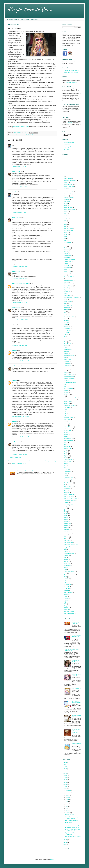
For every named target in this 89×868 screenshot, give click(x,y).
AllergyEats (67, 144)
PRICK (66, 491)
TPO (65, 583)
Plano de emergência (69, 479)
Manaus (66, 425)
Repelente (67, 527)
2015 (66, 782)
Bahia (65, 221)
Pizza (65, 475)
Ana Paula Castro (68, 198)
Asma (65, 215)
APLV (65, 205)
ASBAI (66, 213)
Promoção (67, 502)
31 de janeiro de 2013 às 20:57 (20, 345)
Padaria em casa (70, 815)
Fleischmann (67, 327)
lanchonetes (67, 394)
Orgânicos (67, 456)
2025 (66, 764)
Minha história (69, 823)
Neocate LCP (67, 446)
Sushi (65, 567)
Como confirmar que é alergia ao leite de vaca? (73, 830)
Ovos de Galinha (68, 460)
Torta (65, 581)
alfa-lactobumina (68, 190)
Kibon (65, 386)
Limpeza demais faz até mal (72, 827)
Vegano (66, 600)
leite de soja (67, 404)
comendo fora (67, 256)
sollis (65, 558)
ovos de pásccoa (68, 462)
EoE (65, 311)
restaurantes (67, 533)
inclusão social (68, 365)
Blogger (52, 860)
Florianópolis (67, 328)
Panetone (66, 464)
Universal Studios (68, 592)
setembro (68, 797)
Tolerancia (67, 579)
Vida (65, 604)
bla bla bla (67, 234)
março (67, 811)
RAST (65, 512)
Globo (65, 342)
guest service (67, 350)
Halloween (67, 352)
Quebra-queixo (68, 510)
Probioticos (67, 493)
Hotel (65, 357)
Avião (65, 217)
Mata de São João (69, 427)
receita (66, 516)
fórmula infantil (68, 330)
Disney (66, 300)
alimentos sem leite (69, 192)
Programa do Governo (70, 500)
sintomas (66, 552)
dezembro (68, 791)
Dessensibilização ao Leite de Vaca (76, 675)
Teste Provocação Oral (70, 571)
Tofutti (65, 577)
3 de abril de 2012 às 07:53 (19, 212)
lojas (65, 415)
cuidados (66, 273)
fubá (65, 336)
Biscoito (66, 233)
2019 (66, 773)
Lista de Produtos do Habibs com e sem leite (72, 650)
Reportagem (67, 529)
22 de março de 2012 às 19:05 (20, 187)
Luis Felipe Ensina (69, 417)
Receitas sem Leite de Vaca (30, 20)
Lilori (65, 411)
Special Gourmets (68, 150)
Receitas (66, 518)
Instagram (66, 373)
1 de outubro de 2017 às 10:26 (20, 454)
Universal (66, 590)
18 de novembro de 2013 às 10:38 (20, 416)
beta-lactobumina (68, 231)
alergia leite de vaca (69, 186)
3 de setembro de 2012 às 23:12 (20, 302)
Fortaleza (66, 332)
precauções (67, 489)
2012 (66, 789)
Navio (65, 444)
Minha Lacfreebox (68, 438)
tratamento (67, 587)
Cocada (66, 252)
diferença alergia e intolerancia (72, 298)
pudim (65, 508)
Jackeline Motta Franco (70, 382)
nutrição (66, 450)
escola (66, 315)
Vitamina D (67, 608)
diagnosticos (67, 290)
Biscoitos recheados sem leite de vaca (26, 471)
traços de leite (67, 585)
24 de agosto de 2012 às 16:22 (20, 266)
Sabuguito (66, 537)
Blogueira (70, 123)
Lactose (66, 390)
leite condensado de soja (70, 400)
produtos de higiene (69, 496)
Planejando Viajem (69, 477)
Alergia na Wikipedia (69, 142)
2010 (66, 842)
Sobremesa (67, 556)
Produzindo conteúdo (12, 20)
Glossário (66, 346)
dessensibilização (23, 135)
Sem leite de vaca (68, 543)
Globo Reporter (68, 344)
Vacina (66, 596)
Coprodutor (67, 263)
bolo (65, 238)
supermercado (68, 565)
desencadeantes (68, 284)
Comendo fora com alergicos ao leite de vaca (73, 818)
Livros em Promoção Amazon (71, 70)
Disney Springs (68, 301)
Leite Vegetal (67, 408)
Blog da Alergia (68, 146)
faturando (66, 323)
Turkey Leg (67, 588)
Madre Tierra (67, 419)
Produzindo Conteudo (71, 82)
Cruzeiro (66, 269)
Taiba (65, 569)
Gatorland (66, 340)
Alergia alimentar (68, 184)
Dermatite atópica (68, 280)
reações (36, 135)
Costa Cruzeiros (68, 265)
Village (66, 606)
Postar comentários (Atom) (19, 463)
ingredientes (67, 369)
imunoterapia (67, 363)
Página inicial (33, 461)
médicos (66, 433)
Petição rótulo (67, 471)
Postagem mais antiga (51, 461)
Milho (65, 437)
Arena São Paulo (68, 207)
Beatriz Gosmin (16, 217)
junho (67, 804)
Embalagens (67, 307)
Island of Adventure (69, 379)
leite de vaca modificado (70, 406)
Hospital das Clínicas (69, 355)
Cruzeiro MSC (67, 271)
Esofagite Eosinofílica (69, 317)
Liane (65, 410)
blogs (65, 236)
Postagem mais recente (14, 461)
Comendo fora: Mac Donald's (75, 661)
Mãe (65, 421)
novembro (68, 793)
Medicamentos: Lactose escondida (76, 702)
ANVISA (66, 204)
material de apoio (68, 429)
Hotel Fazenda (68, 359)
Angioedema (67, 202)
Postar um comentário (15, 458)
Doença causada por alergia (72, 825)
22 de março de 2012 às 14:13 (20, 166)
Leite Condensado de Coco (71, 398)
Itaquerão (66, 381)
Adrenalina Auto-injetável (70, 180)
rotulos (66, 535)
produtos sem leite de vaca (71, 498)
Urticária (66, 594)
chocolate (66, 250)
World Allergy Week (69, 614)
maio (67, 806)
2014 (66, 784)
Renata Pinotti (67, 525)
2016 (66, 780)
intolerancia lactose (69, 377)
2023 (66, 767)
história (29, 135)
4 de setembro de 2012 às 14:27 (20, 320)
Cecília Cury (67, 248)
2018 (66, 776)
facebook (66, 321)
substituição (67, 563)
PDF (65, 467)
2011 (66, 840)
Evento (66, 319)
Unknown (14, 350)
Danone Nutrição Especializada (72, 277)
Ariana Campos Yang (69, 209)
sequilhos (66, 548)
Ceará (65, 246)
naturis (66, 442)
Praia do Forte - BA (69, 487)
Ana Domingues (16, 171)
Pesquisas (67, 469)
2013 (66, 787)
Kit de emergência (69, 388)
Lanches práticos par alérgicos (73, 837)
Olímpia (66, 452)
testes (65, 573)
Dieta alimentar (68, 296)
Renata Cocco (68, 523)
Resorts (66, 531)
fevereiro (68, 813)
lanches (66, 392)
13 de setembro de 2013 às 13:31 (20, 375)
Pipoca (66, 473)
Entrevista (66, 309)
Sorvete (66, 559)
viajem (66, 602)
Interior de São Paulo (69, 375)
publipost (66, 506)
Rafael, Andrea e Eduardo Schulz (21, 284)
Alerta (65, 188)
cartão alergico (68, 242)
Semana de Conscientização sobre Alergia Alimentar (71, 545)
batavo (66, 223)
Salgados (66, 539)
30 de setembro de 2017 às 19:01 (20, 437)
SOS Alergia (67, 561)
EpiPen (66, 313)
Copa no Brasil (68, 261)
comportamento (68, 258)
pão (65, 465)
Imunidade (67, 361)
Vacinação (67, 598)
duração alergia (68, 305)
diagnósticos (67, 292)
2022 (66, 769)
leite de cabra (67, 402)
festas (65, 325)
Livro (65, 413)
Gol (65, 348)
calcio (65, 240)
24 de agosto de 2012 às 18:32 (20, 279)
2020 (66, 771)
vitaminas (66, 610)
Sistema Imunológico (69, 554)
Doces (66, 303)
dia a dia (66, 288)
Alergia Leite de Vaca (30, 9)
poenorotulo (67, 481)
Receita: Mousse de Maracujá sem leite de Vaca (76, 731)
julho (67, 802)
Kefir (65, 384)
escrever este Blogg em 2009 (21, 126)
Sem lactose (67, 541)
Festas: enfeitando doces (72, 821)
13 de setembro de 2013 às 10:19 (20, 361)
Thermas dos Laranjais (70, 575)
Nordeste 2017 (68, 448)
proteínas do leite (68, 504)
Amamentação (68, 194)
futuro (65, 338)
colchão (66, 254)
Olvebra (66, 454)
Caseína (66, 244)
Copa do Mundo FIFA (69, 259)
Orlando (66, 458)
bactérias (66, 219)
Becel (65, 227)
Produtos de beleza (69, 494)
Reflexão (66, 520)
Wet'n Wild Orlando (69, 612)
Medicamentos (68, 431)
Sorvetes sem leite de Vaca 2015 (76, 636)
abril (67, 808)
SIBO (65, 550)
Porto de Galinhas (68, 483)
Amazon (66, 196)
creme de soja (67, 267)
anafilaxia (16, 135)
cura (65, 275)
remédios (66, 522)
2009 (66, 844)
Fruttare (66, 334)
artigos (66, 211)
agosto (67, 800)
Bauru (65, 225)
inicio (33, 135)
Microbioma (67, 435)
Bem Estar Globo (68, 229)
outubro (68, 795)
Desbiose (66, 282)
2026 (66, 762)
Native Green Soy (68, 440)
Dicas (65, 294)
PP (65, 485)
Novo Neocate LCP (77, 689)
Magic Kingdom (68, 423)
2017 (66, 778)
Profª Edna (15, 143)
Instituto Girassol (68, 148)
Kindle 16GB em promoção (71, 72)
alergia (66, 182)
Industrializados (68, 367)
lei (64, 396)
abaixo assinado (68, 178)
